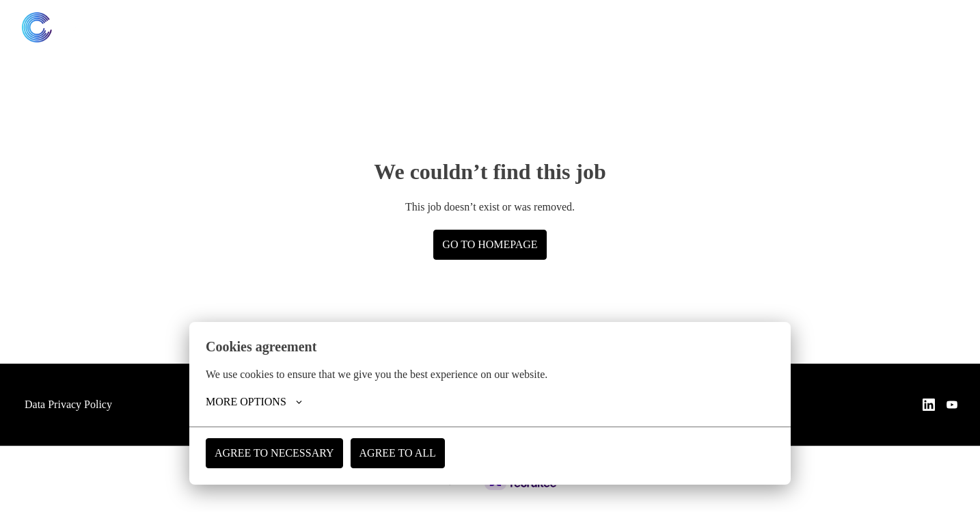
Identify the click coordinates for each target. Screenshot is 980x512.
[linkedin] (843, 27)
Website (930, 27)
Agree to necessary (275, 453)
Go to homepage (490, 244)
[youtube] (873, 27)
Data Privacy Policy (72, 405)
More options (255, 402)
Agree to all (400, 453)
